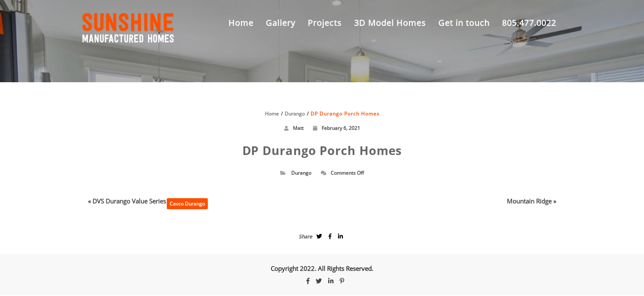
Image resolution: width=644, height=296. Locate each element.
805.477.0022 (529, 23)
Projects (325, 23)
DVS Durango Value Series (129, 201)
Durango (301, 173)
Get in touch (464, 23)
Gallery (281, 23)
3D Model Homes (390, 23)
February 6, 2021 (337, 128)
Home (241, 23)
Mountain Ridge (529, 201)
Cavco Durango (187, 204)
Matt (298, 128)
